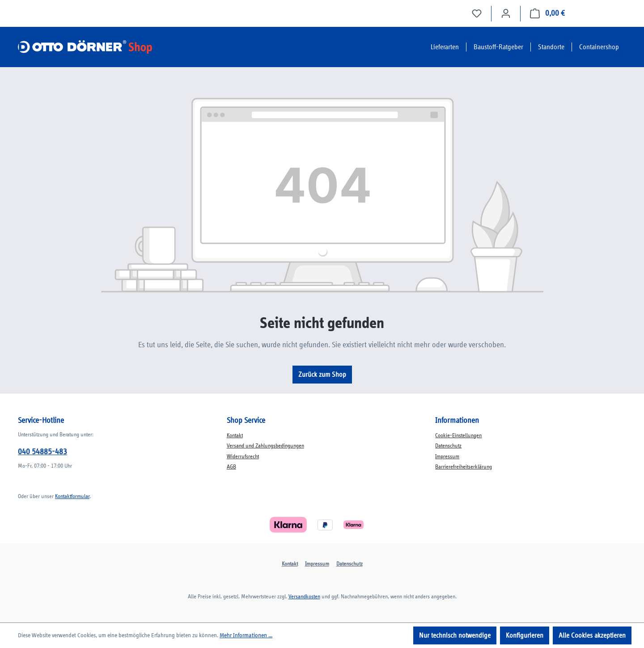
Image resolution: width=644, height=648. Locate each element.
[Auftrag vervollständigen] (547, 13)
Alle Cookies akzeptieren (592, 635)
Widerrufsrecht (243, 457)
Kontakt (235, 436)
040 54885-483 (42, 452)
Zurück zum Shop (322, 375)
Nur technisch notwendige (455, 635)
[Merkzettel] (477, 13)
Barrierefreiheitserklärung (464, 467)
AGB (231, 467)
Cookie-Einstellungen (458, 436)
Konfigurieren (525, 635)
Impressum (447, 457)
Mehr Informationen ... (246, 635)
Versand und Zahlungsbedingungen (265, 446)
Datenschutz (448, 446)
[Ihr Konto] (506, 13)
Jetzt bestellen (600, 13)
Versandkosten (304, 597)
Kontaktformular (72, 497)
